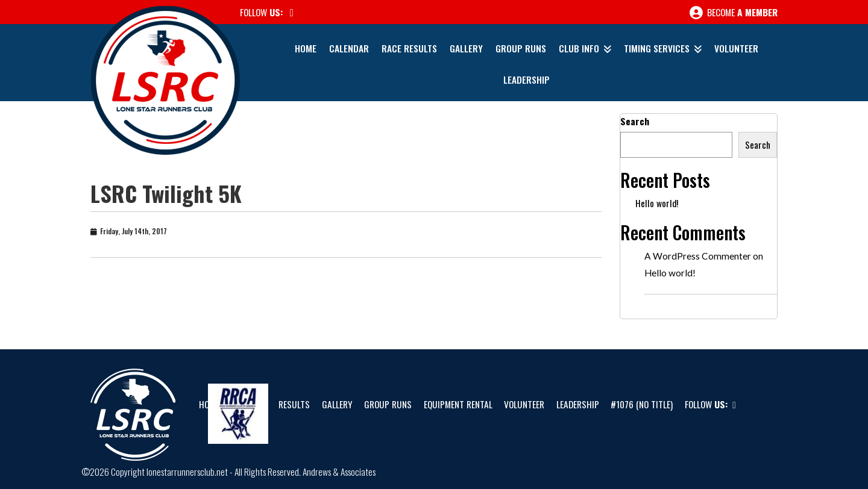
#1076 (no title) (642, 404)
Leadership (527, 79)
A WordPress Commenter (698, 256)
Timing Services (657, 48)
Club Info (579, 48)
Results (294, 404)
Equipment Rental (458, 404)
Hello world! (657, 203)
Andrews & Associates (339, 472)
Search (635, 121)
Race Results (409, 48)
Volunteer (736, 48)
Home (306, 48)
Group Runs (521, 48)
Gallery (466, 48)
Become (734, 13)
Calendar (349, 48)
